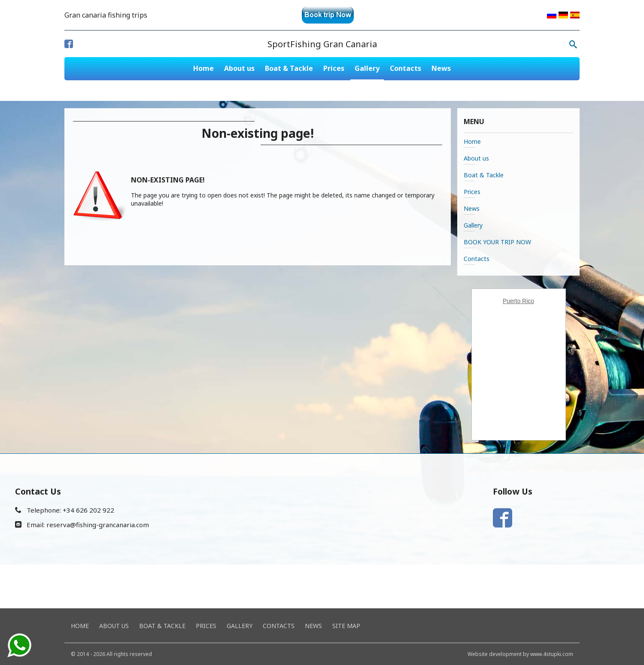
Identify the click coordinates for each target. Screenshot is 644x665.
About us (239, 68)
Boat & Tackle (289, 68)
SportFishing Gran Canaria (322, 44)
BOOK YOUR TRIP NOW (497, 242)
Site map (346, 626)
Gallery (367, 68)
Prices (334, 68)
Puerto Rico (518, 301)
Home (204, 68)
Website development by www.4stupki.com (520, 654)
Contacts (406, 68)
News (441, 68)
